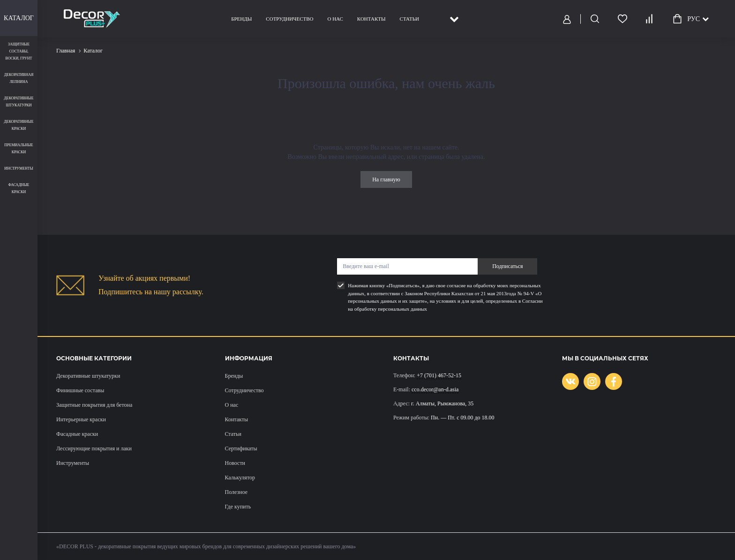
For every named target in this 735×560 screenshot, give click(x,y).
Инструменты (73, 463)
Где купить (238, 507)
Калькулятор (240, 478)
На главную (386, 179)
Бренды (241, 19)
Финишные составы (80, 390)
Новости (235, 463)
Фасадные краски (77, 434)
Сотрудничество (289, 19)
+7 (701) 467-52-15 (439, 375)
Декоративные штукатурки (88, 376)
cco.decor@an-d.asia (435, 389)
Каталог (19, 18)
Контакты (371, 19)
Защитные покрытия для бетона (94, 405)
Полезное (236, 492)
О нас (335, 19)
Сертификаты (241, 448)
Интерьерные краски (81, 419)
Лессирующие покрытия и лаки (94, 448)
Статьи (409, 19)
